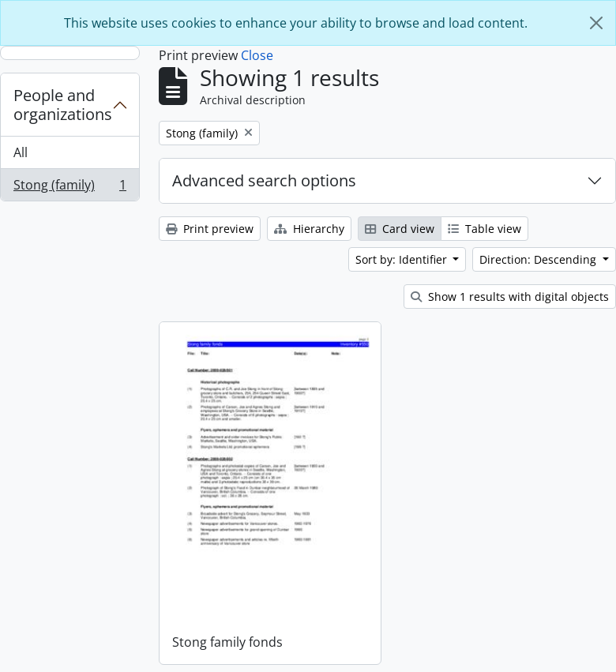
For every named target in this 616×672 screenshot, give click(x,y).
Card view (400, 229)
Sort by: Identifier (403, 259)
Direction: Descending (539, 259)
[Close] (596, 23)
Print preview (210, 229)
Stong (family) (69, 188)
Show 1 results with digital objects (510, 297)
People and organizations (63, 105)
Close (257, 55)
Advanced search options (264, 180)
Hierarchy (309, 229)
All (21, 152)
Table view (485, 229)
